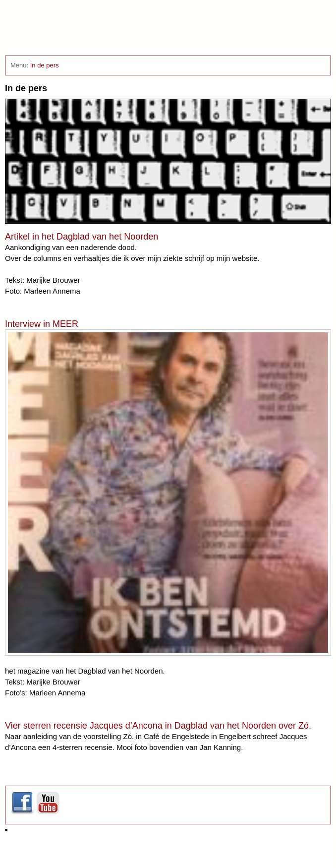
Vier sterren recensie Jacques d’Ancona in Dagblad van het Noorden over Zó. (158, 726)
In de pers (45, 65)
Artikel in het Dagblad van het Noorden (82, 237)
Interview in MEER (42, 324)
